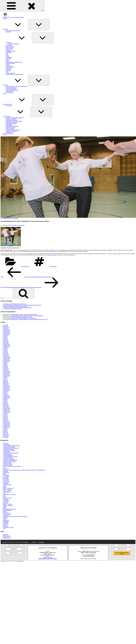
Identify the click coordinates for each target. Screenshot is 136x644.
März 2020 (6, 404)
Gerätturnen (9, 50)
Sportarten (16, 29)
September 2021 (7, 390)
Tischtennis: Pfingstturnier (12, 131)
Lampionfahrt (9, 125)
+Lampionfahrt (7, 452)
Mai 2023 (5, 365)
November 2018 (7, 424)
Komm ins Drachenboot (14, 44)
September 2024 (7, 346)
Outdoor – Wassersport (8, 505)
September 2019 (7, 412)
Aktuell (5, 19)
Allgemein (6, 469)
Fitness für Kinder (10, 47)
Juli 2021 (5, 392)
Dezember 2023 (7, 357)
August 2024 (6, 347)
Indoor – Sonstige (7, 490)
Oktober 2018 (6, 425)
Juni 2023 (5, 364)
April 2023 (6, 367)
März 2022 (6, 382)
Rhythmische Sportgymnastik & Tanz (14, 62)
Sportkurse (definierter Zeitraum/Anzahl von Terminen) (15, 516)
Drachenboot (19, 42)
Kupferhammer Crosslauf (11, 122)
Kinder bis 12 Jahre (7, 498)
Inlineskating (9, 52)
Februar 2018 (6, 435)
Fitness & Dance (10, 46)
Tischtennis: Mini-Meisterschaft (13, 130)
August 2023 (6, 362)
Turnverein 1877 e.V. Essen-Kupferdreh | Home (14, 17)
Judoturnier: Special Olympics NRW (14, 121)
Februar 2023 (6, 369)
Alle (4, 468)
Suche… (5, 135)
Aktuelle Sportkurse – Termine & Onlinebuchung (17, 86)
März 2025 (6, 341)
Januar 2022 (6, 385)
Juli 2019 (5, 414)
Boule (5, 474)
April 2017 (6, 437)
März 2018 (6, 434)
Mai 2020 (5, 402)
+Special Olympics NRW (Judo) (10, 457)
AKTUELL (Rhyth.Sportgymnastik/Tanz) (12, 466)
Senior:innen (6, 515)
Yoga (7, 72)
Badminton (8, 32)
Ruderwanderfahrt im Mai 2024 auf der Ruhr (22, 317)
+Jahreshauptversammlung (9, 447)
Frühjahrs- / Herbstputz (11, 119)
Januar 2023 (6, 370)
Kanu (7, 55)
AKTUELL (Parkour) (8, 464)
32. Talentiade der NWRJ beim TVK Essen (13, 309)
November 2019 (7, 409)
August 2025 (6, 335)
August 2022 (6, 376)
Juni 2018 (5, 430)
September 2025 (7, 334)
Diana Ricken (15, 218)
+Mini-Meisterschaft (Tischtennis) (11, 453)
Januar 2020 (6, 407)
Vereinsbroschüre (10, 92)
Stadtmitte (5, 518)
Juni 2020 (5, 401)
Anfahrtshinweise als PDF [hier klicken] (48, 559)
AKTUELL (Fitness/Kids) (9, 459)
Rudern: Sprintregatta (11, 127)
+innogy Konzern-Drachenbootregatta (12, 446)
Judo (7, 54)
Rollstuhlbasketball (7, 510)
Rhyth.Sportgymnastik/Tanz (9, 509)
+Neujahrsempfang (7, 454)
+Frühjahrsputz (7, 444)
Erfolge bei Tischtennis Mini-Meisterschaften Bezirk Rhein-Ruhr (17, 308)
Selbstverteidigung (10, 67)
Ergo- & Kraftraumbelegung (12, 90)
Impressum (34, 542)
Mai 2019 (5, 417)
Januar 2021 (6, 395)
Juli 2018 (5, 429)
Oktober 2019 (6, 411)
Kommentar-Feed (7, 537)
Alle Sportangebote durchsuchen (13, 31)
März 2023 (6, 368)
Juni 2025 (5, 337)
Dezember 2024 (7, 345)
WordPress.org (6, 538)
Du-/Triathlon (9, 45)
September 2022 (7, 375)
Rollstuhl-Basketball (10, 63)
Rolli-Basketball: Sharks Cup (12, 126)
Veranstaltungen (17, 116)
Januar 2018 (6, 436)
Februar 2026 (6, 328)
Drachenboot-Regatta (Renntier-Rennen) (15, 118)
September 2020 (7, 397)
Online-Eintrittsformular (11, 89)
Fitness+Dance (6, 481)
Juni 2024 (5, 349)
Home (5, 486)
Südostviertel (6, 521)
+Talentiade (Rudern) (8, 458)
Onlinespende (9, 106)
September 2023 (7, 360)
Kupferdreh (6, 499)
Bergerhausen (6, 472)
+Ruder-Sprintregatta (8, 455)
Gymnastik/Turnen (25, 266)
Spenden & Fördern (18, 104)
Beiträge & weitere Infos (11, 88)
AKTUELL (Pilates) (8, 465)
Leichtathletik (9, 57)
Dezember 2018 (7, 423)
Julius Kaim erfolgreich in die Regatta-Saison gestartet (15, 306)
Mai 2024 (5, 351)
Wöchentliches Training (8, 527)
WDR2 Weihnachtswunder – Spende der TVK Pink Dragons (24, 314)
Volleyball (8, 71)
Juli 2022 (5, 378)
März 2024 (6, 353)
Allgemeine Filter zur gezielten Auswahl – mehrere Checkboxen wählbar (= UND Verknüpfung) (24, 470)
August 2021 (6, 391)
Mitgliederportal (10, 91)
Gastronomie (6, 482)
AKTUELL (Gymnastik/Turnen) (10, 460)
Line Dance (8, 58)
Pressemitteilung (53, 266)
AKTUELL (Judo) (7, 463)
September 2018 (7, 426)
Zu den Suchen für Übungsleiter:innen (14, 74)
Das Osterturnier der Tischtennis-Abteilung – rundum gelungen (22, 318)
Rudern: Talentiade (10, 129)
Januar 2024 (6, 356)
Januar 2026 (6, 329)
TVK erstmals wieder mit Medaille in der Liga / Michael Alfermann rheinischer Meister (22, 305)
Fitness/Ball (6, 479)
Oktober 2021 (6, 389)
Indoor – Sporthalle (7, 491)
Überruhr (5, 525)
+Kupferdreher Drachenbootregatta (11, 448)
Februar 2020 (6, 406)
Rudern (8, 65)
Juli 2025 (5, 336)
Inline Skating (6, 492)
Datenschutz (41, 542)
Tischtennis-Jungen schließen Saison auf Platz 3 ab (14, 304)
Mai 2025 (5, 339)
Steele (5, 519)
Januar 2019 (6, 422)
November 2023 (7, 358)
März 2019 (6, 419)
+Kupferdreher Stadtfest (8, 449)
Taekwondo (8, 68)
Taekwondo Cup (10, 132)
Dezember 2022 (7, 371)
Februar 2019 (6, 420)
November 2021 (7, 387)
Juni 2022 (5, 379)
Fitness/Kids (6, 480)
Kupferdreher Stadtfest (11, 124)
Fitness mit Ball (9, 49)
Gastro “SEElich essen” (8, 133)
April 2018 (6, 432)
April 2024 (6, 352)
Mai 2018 (5, 431)
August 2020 (6, 398)
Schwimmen (9, 66)
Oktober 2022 (6, 374)
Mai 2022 (5, 380)
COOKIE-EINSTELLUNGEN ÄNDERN (122, 553)
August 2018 (6, 428)
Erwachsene (6, 477)
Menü (23, 6)
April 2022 (6, 381)
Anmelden (6, 534)
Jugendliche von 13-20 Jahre (9, 494)
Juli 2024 (5, 348)
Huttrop (5, 487)
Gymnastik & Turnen (11, 51)
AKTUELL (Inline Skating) (9, 461)
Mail (71, 255)
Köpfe (5, 94)
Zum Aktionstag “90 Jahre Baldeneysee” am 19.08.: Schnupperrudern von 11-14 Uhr (29, 319)
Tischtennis (8, 69)
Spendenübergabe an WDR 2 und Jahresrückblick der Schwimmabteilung (27, 316)
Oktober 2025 (6, 332)
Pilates (7, 61)
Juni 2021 (5, 393)
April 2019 (6, 418)
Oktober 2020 (6, 396)
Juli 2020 (5, 400)
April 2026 (6, 325)
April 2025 (6, 340)
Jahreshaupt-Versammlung (12, 120)
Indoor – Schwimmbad (8, 488)
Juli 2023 (5, 363)
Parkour (8, 60)
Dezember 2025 (7, 330)
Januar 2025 (6, 343)
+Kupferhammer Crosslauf (9, 450)
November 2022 (7, 373)
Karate (7, 56)
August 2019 (6, 413)
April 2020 (6, 403)
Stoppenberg (6, 520)
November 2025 (7, 331)
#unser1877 (6, 443)
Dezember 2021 (7, 386)
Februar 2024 (6, 354)
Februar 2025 (6, 342)
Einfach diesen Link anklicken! (18, 225)
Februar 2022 (6, 384)
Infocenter (16, 85)
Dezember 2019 (7, 408)
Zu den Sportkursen (10, 73)
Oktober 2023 (6, 359)
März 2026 (6, 326)
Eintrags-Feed (6, 536)
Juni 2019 (5, 415)
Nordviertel (6, 503)
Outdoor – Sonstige (7, 504)
